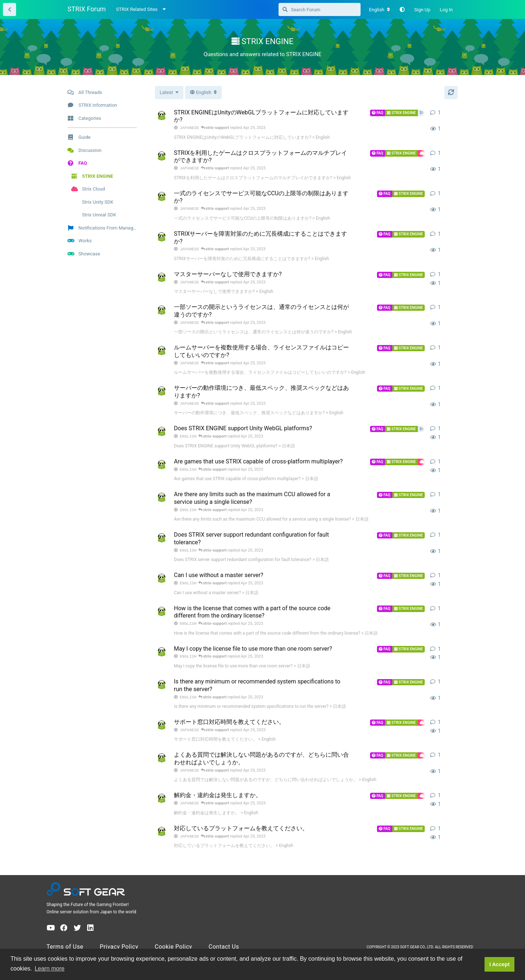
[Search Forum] (320, 9)
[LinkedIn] (90, 935)
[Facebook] (64, 935)
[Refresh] (451, 93)
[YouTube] (51, 935)
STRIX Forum (87, 9)
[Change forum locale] (380, 10)
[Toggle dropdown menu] (203, 93)
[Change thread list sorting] (169, 93)
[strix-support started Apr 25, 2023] (162, 116)
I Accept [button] (499, 964)
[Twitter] (77, 935)
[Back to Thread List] (9, 9)
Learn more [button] (50, 969)
